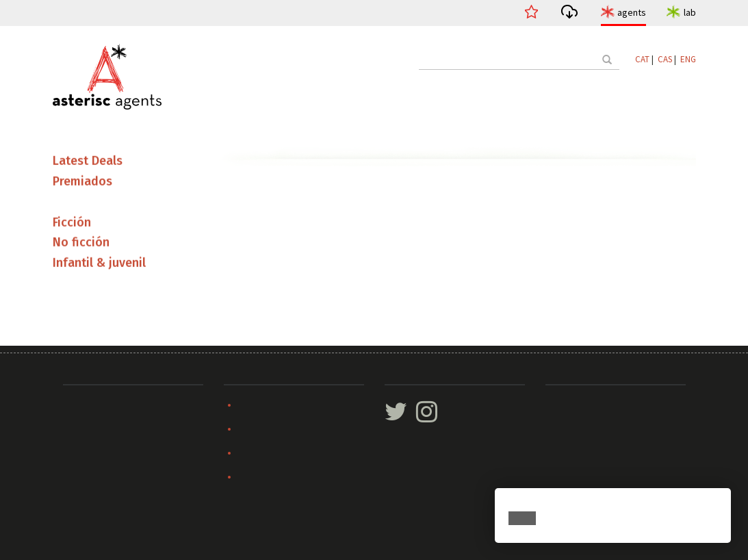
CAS (665, 59)
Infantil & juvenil (99, 264)
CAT (642, 59)
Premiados (82, 183)
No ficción (81, 244)
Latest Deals (88, 162)
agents (632, 12)
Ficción (72, 223)
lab (690, 12)
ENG (688, 59)
